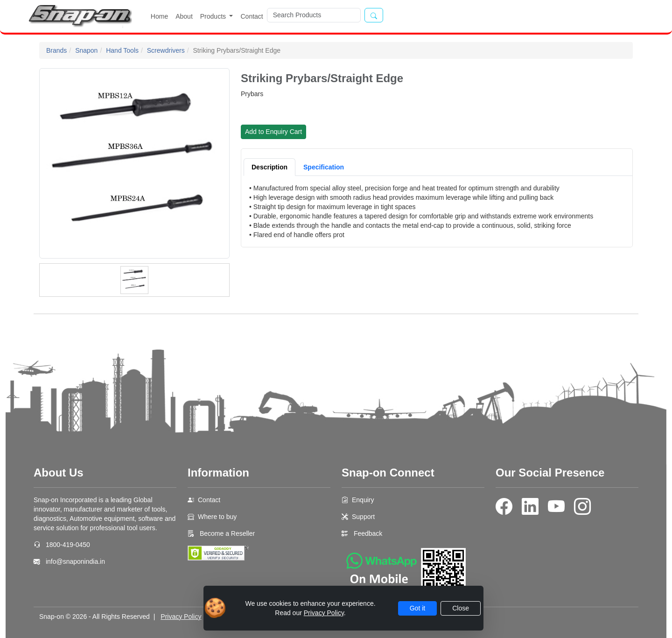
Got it (417, 608)
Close (461, 608)
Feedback (368, 533)
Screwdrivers (166, 50)
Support (363, 517)
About (184, 16)
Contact (252, 16)
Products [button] (214, 16)
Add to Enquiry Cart (273, 132)
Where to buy (217, 517)
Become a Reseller (226, 533)
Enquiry (363, 500)
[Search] (314, 15)
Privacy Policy (181, 617)
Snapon (86, 50)
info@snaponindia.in (75, 561)
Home (159, 16)
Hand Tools (122, 50)
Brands (56, 50)
